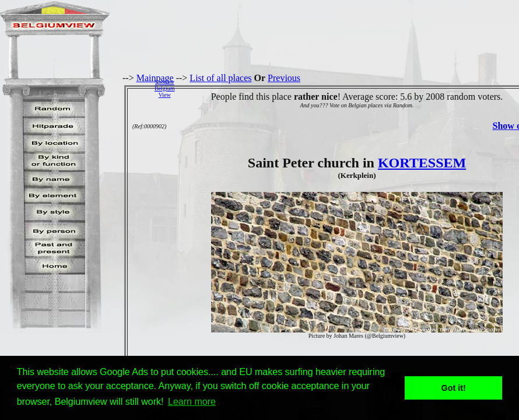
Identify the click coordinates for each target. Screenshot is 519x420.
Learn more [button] (192, 402)
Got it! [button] (454, 388)
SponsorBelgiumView (164, 88)
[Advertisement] (350, 88)
